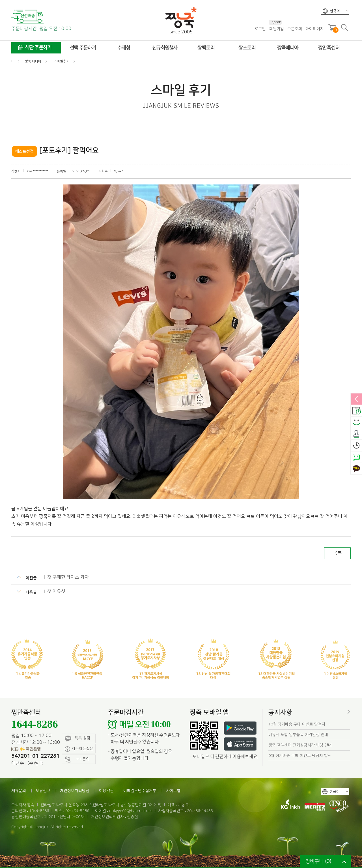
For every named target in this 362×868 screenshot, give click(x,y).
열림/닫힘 (356, 399)
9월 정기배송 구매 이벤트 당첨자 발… (300, 756)
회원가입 (276, 29)
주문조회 (295, 29)
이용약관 (106, 791)
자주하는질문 (79, 749)
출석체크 (356, 434)
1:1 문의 (77, 759)
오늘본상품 (356, 446)
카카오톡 (356, 469)
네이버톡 (356, 457)
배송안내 (356, 411)
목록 (337, 553)
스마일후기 (356, 423)
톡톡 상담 (78, 739)
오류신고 (43, 791)
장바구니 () (318, 861)
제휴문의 (19, 791)
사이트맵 (173, 791)
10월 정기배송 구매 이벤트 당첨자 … (299, 724)
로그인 (260, 29)
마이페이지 (315, 29)
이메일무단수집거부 (140, 791)
